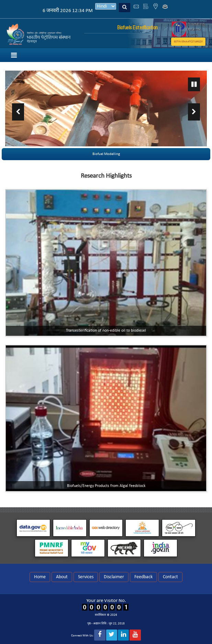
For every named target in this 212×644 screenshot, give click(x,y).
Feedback (143, 577)
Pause (194, 84)
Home (40, 577)
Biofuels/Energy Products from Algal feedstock (106, 486)
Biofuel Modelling (106, 154)
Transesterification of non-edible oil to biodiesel (106, 331)
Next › (194, 112)
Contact (170, 577)
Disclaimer (114, 577)
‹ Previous (18, 112)
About (62, 577)
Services (86, 577)
